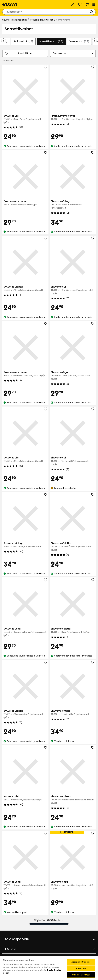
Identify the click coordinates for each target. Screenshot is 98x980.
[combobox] (46, 12)
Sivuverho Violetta (25, 288)
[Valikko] (94, 4)
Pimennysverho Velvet (73, 118)
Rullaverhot (23, 41)
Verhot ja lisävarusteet (42, 20)
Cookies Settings (81, 975)
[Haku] (92, 12)
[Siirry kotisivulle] (10, 4)
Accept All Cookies (81, 962)
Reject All (81, 968)
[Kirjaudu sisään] (73, 4)
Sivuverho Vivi (25, 119)
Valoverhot (79, 41)
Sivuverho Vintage (73, 205)
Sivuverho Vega (73, 376)
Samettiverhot (51, 41)
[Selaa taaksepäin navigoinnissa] (4, 41)
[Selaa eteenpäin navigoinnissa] (94, 41)
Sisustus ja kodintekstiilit (15, 20)
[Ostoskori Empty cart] (87, 4)
